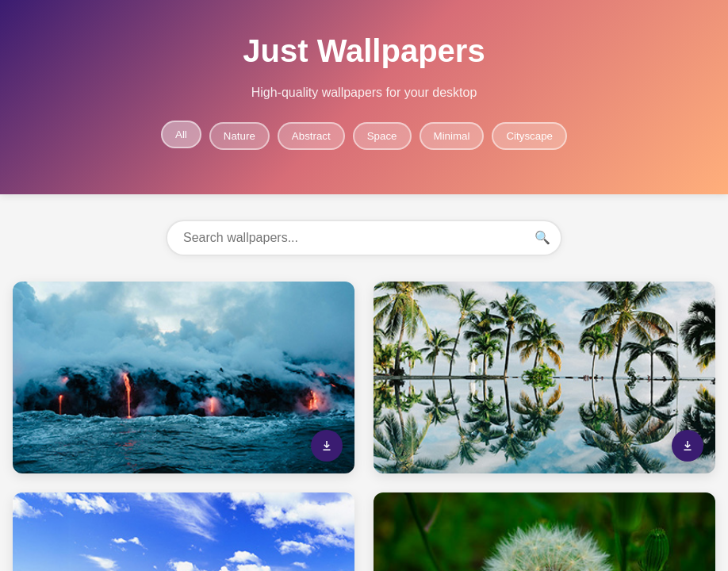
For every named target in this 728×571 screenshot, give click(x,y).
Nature (239, 136)
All (181, 134)
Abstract (311, 136)
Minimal (452, 136)
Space (382, 136)
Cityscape (529, 136)
